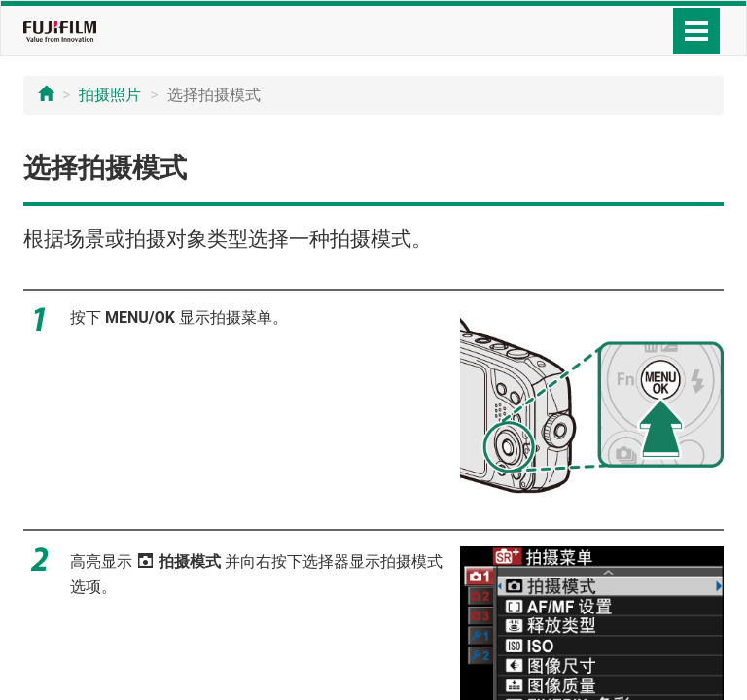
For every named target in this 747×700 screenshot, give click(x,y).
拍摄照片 (110, 95)
